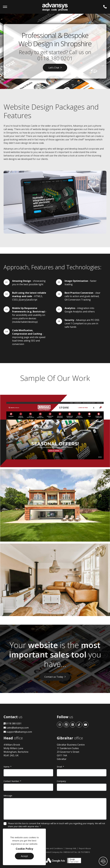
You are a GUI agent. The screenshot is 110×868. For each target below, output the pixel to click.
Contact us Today (54, 677)
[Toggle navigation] (5, 7)
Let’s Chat (54, 68)
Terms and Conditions (53, 848)
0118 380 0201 (55, 58)
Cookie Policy (24, 849)
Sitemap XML (71, 848)
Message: (8, 796)
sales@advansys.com (16, 728)
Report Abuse (85, 848)
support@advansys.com (18, 732)
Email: (60, 767)
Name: (8, 767)
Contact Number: (12, 781)
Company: (62, 781)
